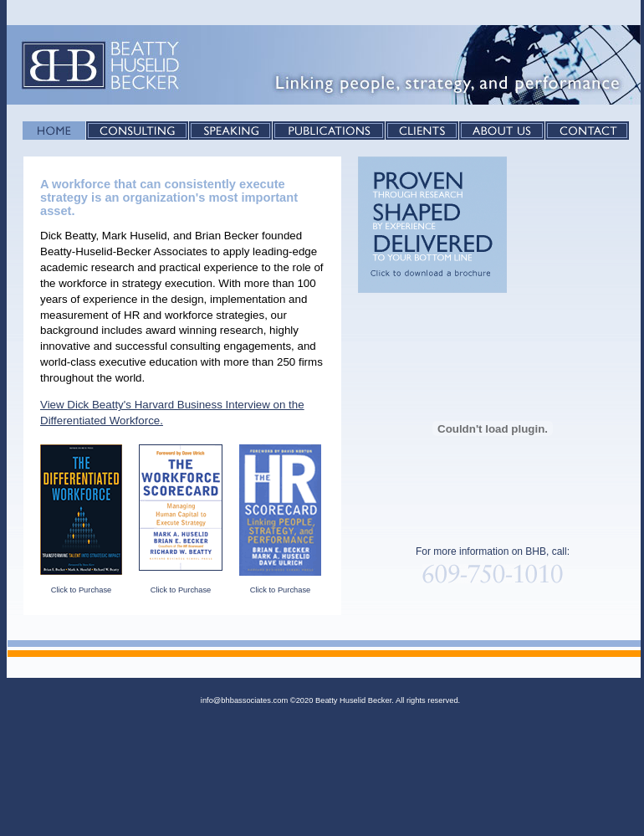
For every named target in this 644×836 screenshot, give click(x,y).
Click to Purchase (82, 590)
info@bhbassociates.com (244, 700)
